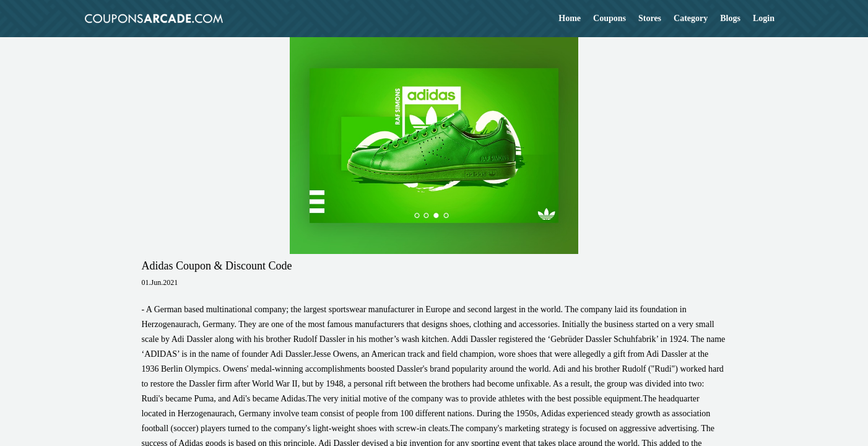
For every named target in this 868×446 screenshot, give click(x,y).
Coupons (610, 18)
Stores (650, 18)
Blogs (730, 18)
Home (570, 18)
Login (764, 18)
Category (691, 18)
